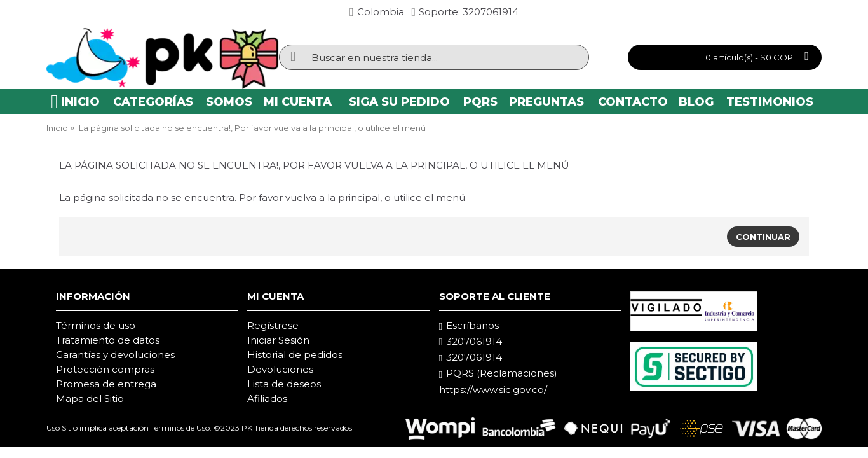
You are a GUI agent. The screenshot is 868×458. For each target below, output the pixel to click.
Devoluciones (280, 369)
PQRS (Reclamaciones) (498, 373)
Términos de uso (96, 325)
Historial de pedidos (295, 355)
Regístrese (273, 325)
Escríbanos (469, 326)
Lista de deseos (284, 384)
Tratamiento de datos (108, 340)
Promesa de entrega (106, 384)
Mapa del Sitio (90, 399)
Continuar (763, 237)
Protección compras (105, 369)
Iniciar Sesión (278, 340)
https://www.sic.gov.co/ (493, 390)
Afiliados (267, 399)
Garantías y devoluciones (115, 355)
